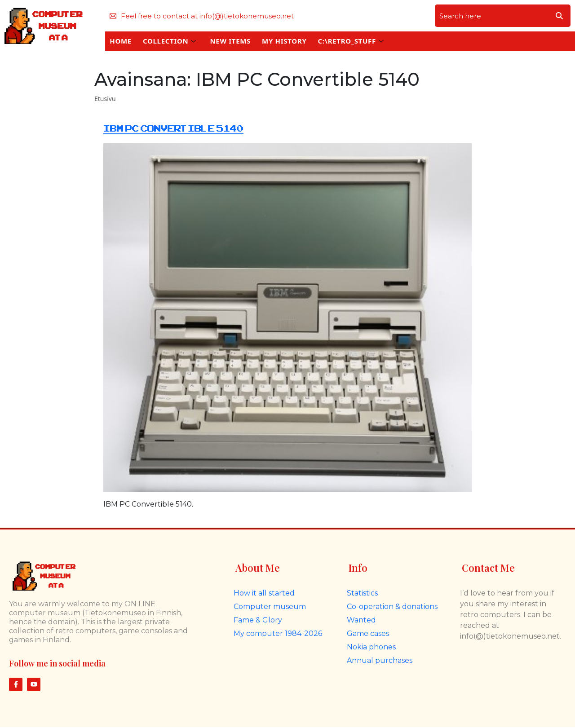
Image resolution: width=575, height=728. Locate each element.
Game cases (368, 633)
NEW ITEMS (230, 41)
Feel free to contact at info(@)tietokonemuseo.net (202, 16)
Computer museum (270, 607)
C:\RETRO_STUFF (351, 41)
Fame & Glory (258, 620)
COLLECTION (170, 41)
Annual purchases (380, 660)
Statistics (362, 593)
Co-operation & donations (392, 607)
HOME (121, 41)
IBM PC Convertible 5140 (173, 129)
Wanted (361, 620)
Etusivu (105, 99)
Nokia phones (371, 647)
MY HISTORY (284, 41)
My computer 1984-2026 (278, 633)
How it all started (264, 593)
